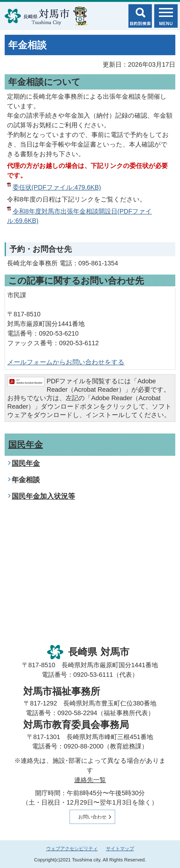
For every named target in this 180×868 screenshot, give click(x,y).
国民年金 (26, 445)
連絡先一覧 (90, 780)
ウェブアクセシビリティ (72, 849)
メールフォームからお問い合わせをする (66, 362)
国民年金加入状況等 (43, 496)
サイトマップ (120, 849)
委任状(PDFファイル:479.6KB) (57, 187)
